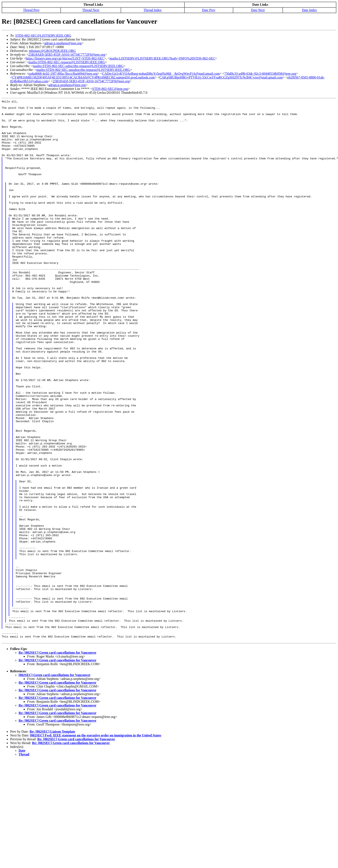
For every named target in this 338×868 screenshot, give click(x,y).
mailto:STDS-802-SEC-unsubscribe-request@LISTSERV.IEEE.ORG (83, 70)
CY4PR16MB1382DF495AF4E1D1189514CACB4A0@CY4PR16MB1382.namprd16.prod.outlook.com (83, 77)
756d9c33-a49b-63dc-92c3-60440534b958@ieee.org (260, 74)
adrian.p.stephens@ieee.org (63, 43)
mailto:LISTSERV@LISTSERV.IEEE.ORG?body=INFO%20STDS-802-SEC (162, 58)
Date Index (309, 10)
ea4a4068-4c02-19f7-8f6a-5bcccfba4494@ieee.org (63, 74)
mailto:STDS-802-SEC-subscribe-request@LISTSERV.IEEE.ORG (78, 66)
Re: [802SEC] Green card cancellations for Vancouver (57, 761)
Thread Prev (31, 10)
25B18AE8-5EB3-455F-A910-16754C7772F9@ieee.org (67, 55)
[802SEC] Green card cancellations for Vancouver (55, 783)
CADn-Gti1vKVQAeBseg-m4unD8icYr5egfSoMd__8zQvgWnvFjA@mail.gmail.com (161, 74)
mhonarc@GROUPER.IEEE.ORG (52, 51)
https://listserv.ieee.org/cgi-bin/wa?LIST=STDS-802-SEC (65, 58)
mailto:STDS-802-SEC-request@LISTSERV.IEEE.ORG (67, 62)
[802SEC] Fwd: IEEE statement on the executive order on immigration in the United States (96, 844)
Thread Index (153, 10)
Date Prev (209, 10)
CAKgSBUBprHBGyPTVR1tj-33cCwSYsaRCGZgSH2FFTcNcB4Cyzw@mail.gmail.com (221, 77)
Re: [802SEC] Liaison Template (52, 840)
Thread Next (91, 10)
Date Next (258, 10)
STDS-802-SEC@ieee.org (110, 89)
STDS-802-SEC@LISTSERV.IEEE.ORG (43, 36)
